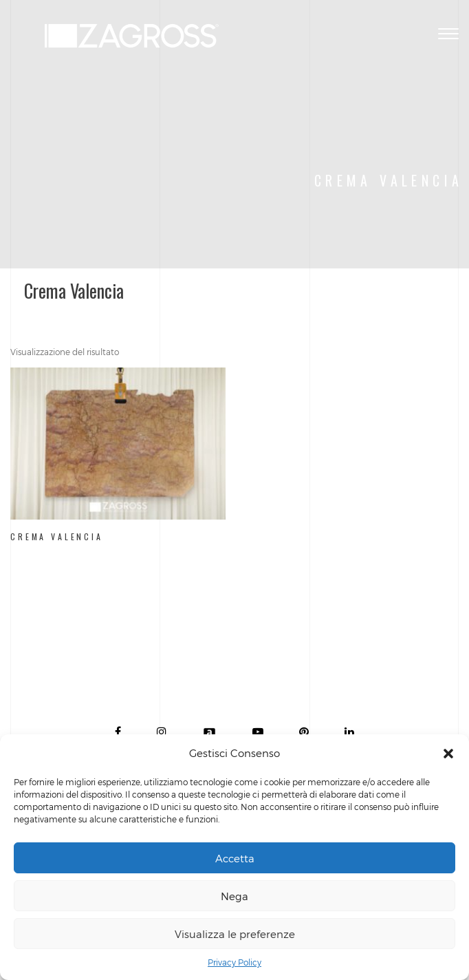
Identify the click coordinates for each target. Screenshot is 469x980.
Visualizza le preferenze (235, 934)
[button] (448, 754)
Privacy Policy (235, 962)
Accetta (235, 858)
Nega (235, 896)
